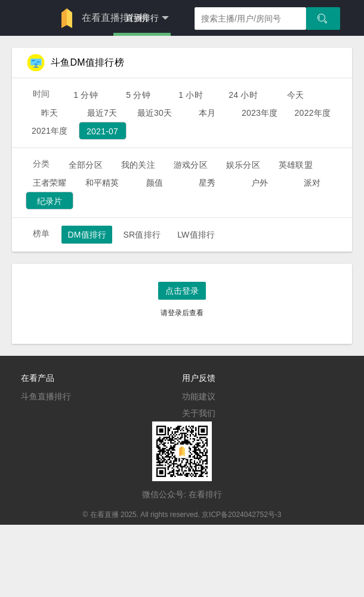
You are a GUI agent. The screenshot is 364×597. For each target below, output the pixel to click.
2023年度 (260, 113)
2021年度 (50, 131)
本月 (207, 113)
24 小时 (243, 95)
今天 (295, 95)
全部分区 (86, 165)
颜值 (155, 183)
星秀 (207, 183)
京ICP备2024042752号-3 (241, 515)
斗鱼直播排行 (46, 396)
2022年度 (313, 113)
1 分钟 (86, 95)
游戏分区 (191, 165)
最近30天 (155, 113)
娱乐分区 (243, 165)
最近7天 (102, 113)
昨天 (50, 113)
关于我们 (199, 413)
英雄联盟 (296, 165)
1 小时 (191, 95)
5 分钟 (138, 95)
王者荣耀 (50, 183)
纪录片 (50, 201)
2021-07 (102, 131)
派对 (312, 183)
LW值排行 (196, 235)
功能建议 (199, 396)
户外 (260, 183)
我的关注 (138, 165)
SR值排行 (142, 235)
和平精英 (102, 183)
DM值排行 (87, 235)
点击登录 (182, 291)
